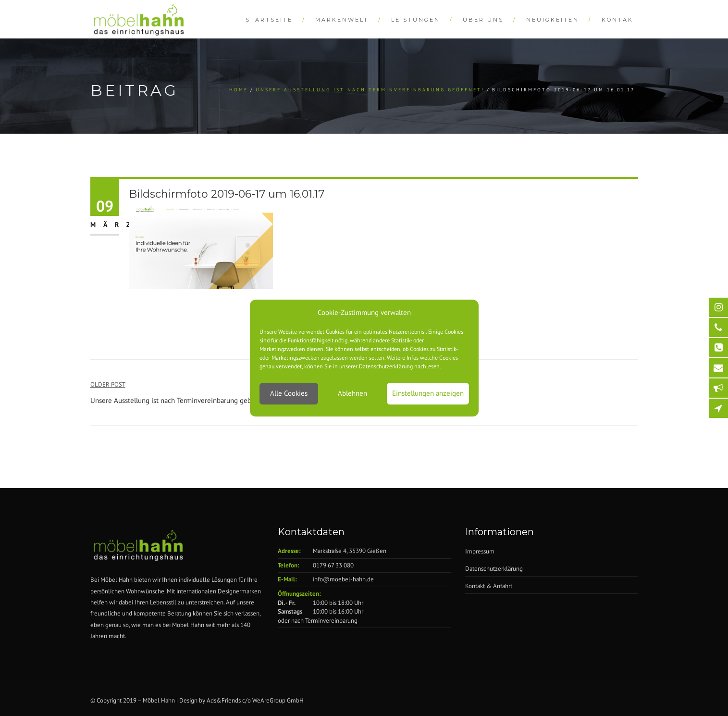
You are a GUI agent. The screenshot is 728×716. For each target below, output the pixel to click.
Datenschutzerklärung (494, 569)
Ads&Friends (224, 700)
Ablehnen (352, 394)
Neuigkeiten (553, 20)
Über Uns (483, 20)
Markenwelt (342, 20)
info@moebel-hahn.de (343, 579)
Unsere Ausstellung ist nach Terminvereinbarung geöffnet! (370, 90)
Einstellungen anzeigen (428, 394)
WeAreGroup (269, 700)
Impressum (480, 551)
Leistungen (416, 20)
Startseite (269, 20)
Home (239, 90)
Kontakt (620, 20)
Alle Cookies (289, 394)
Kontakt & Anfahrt (489, 586)
